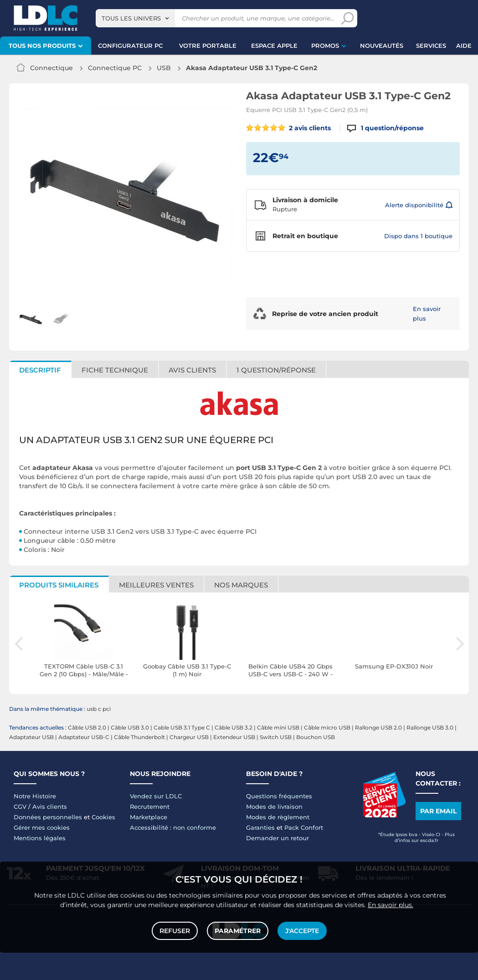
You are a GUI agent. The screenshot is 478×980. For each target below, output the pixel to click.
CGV (20, 806)
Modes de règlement (278, 817)
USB (164, 68)
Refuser (175, 931)
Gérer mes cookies (42, 827)
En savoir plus (427, 314)
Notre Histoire (35, 796)
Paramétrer (238, 931)
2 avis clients (289, 128)
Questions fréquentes (279, 796)
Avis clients (50, 806)
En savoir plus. (391, 905)
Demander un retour (278, 838)
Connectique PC (115, 68)
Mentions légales (40, 838)
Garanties (260, 827)
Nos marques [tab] (241, 585)
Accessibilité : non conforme (173, 827)
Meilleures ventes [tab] (156, 585)
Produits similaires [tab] (59, 585)
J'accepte (302, 931)
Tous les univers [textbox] (131, 18)
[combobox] (135, 18)
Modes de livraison (274, 806)
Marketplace (149, 817)
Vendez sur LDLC (156, 796)
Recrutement (150, 806)
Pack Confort (304, 827)
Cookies (103, 817)
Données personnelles (48, 817)
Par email (438, 811)
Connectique (51, 68)
